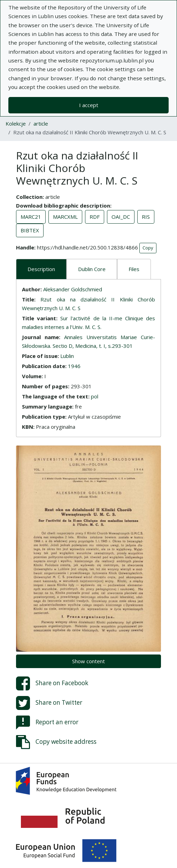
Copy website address (56, 742)
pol (95, 396)
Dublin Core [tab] (92, 269)
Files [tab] (134, 269)
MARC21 (31, 217)
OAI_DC (121, 217)
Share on (52, 683)
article (41, 124)
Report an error (47, 723)
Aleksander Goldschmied (73, 289)
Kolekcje (16, 124)
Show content (88, 661)
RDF (95, 217)
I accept (89, 105)
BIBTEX (30, 230)
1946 (74, 366)
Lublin (67, 356)
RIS (146, 217)
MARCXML (65, 217)
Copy (148, 248)
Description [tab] (41, 269)
